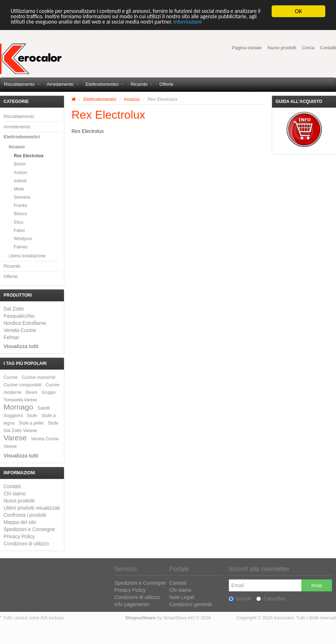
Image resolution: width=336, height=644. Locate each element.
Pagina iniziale (247, 48)
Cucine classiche (39, 377)
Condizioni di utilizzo (26, 544)
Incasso (17, 147)
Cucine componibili (23, 385)
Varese (15, 438)
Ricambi (141, 84)
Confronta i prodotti (25, 515)
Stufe (32, 416)
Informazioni (270, 24)
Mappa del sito (20, 522)
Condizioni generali (190, 604)
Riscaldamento (22, 84)
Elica (19, 222)
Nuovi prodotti (282, 48)
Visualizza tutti (21, 346)
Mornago (18, 407)
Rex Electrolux (29, 156)
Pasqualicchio (19, 316)
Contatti (328, 48)
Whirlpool (23, 239)
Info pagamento (132, 604)
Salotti (44, 408)
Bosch (20, 164)
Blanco (21, 214)
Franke (21, 205)
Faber (19, 231)
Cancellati (271, 599)
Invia (317, 585)
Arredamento (63, 84)
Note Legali (182, 597)
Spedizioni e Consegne (29, 529)
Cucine (11, 377)
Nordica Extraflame (25, 323)
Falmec (21, 247)
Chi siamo (15, 494)
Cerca (308, 48)
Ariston (21, 173)
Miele (19, 189)
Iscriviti (240, 599)
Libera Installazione (27, 256)
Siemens (22, 197)
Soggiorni (13, 416)
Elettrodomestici (104, 84)
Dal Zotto (14, 309)
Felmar (11, 337)
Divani (31, 392)
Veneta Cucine (20, 330)
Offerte (167, 84)
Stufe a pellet (31, 423)
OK (298, 11)
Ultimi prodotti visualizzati (32, 508)
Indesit (20, 181)
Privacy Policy (19, 536)
